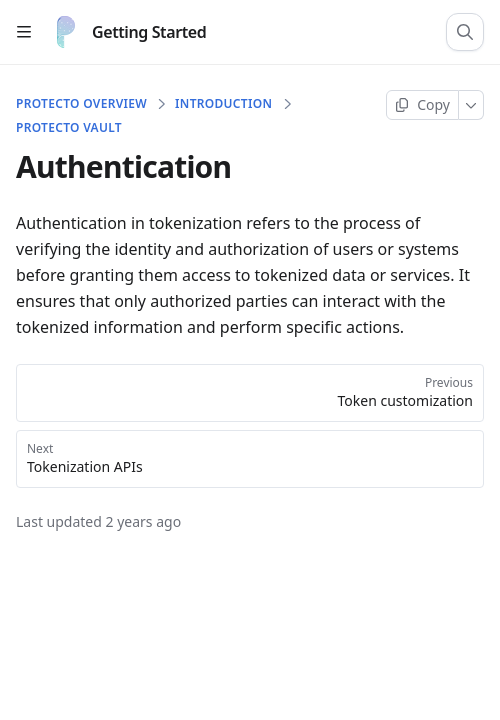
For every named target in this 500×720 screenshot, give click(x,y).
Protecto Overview (81, 104)
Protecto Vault (69, 128)
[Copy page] (422, 105)
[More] (471, 105)
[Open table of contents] (24, 32)
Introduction (223, 104)
